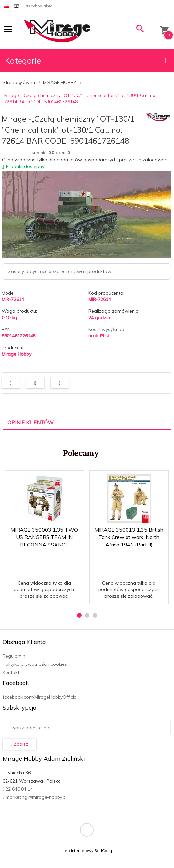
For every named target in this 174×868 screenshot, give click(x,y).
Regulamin (14, 656)
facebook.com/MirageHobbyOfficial (40, 697)
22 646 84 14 (18, 789)
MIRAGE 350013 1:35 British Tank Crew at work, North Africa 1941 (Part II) (129, 537)
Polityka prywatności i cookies (35, 664)
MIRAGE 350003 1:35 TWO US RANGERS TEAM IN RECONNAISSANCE (44, 537)
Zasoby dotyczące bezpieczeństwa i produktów (60, 271)
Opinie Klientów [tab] (31, 422)
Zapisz (20, 744)
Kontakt (11, 672)
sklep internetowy (76, 851)
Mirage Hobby (16, 354)
